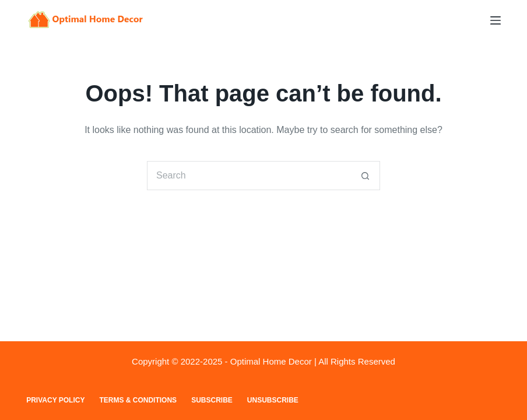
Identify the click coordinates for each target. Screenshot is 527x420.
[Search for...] (249, 176)
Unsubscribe (273, 400)
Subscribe (212, 400)
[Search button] (366, 176)
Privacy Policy (55, 400)
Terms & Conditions (138, 400)
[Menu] (496, 20)
